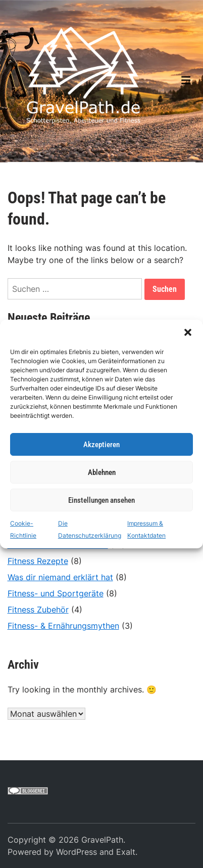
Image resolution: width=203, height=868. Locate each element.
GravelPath (102, 840)
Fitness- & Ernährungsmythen (63, 626)
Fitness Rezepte (38, 561)
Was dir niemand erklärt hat (60, 577)
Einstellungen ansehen (101, 500)
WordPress (77, 852)
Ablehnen (102, 472)
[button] (188, 332)
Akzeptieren (101, 445)
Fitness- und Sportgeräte (56, 593)
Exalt (126, 852)
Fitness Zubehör (38, 610)
